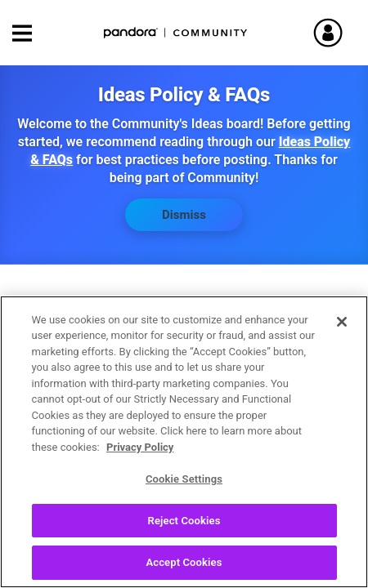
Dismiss (184, 215)
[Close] (342, 323)
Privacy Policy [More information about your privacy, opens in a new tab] (140, 448)
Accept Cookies (184, 564)
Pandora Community (176, 33)
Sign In (335, 33)
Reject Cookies (184, 521)
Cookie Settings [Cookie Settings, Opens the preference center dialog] (184, 481)
